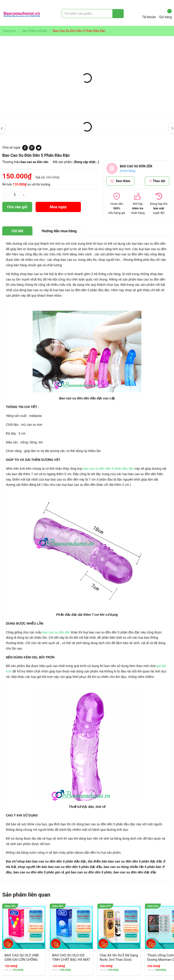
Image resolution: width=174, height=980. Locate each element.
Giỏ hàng (166, 14)
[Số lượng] (15, 195)
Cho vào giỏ (17, 207)
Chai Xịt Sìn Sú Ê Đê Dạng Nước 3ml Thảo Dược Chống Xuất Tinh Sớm (119, 960)
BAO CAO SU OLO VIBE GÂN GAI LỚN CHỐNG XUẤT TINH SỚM (22, 960)
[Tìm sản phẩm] (93, 14)
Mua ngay (58, 207)
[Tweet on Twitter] (39, 149)
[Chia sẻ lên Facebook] (25, 149)
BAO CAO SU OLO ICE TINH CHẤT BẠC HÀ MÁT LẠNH (71, 960)
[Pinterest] (32, 149)
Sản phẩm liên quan (26, 895)
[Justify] (118, 14)
